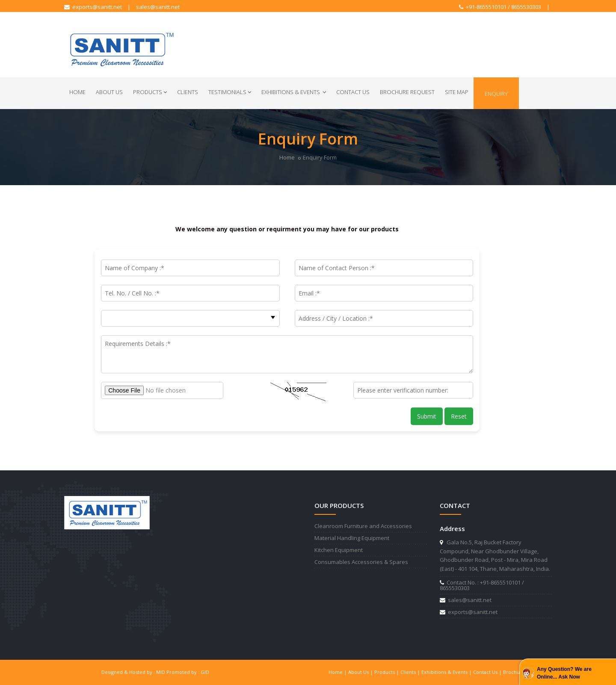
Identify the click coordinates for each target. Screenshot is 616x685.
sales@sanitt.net (158, 7)
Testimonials (230, 92)
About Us (109, 92)
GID (205, 672)
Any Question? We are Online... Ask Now (564, 673)
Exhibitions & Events (294, 92)
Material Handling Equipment (352, 538)
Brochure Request (407, 92)
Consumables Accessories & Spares (361, 562)
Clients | (411, 672)
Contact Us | (488, 672)
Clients (188, 92)
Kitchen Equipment (339, 550)
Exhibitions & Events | (447, 672)
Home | (338, 672)
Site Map (457, 92)
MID (161, 672)
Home (77, 92)
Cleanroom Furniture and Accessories (363, 526)
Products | (387, 672)
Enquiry (496, 94)
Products (150, 92)
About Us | (361, 672)
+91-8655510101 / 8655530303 (500, 7)
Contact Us (353, 92)
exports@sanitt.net (93, 7)
